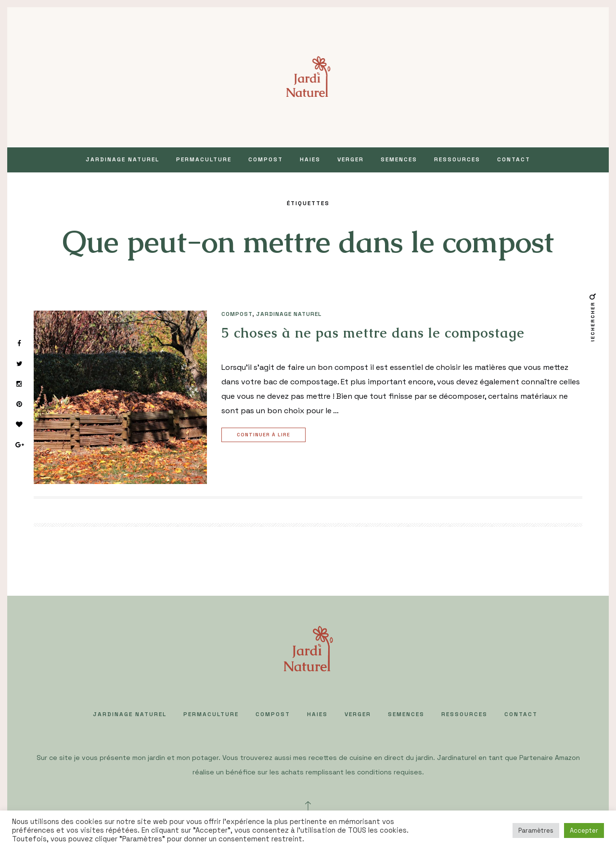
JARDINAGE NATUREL (122, 159)
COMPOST (266, 159)
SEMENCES (399, 159)
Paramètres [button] (536, 830)
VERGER (351, 159)
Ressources (457, 159)
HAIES (310, 159)
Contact (514, 159)
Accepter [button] (584, 830)
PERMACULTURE (204, 159)
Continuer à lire (265, 435)
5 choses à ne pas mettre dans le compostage (373, 333)
